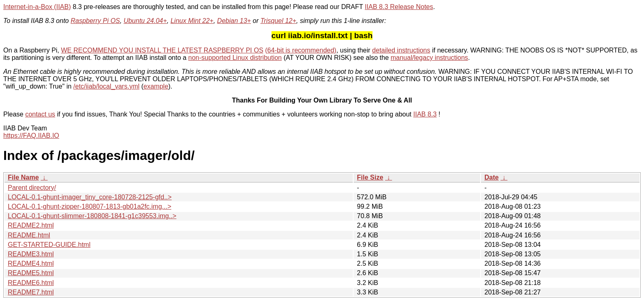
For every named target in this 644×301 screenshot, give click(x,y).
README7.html (31, 292)
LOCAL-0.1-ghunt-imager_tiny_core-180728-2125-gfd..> (90, 197)
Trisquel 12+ (278, 21)
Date (491, 177)
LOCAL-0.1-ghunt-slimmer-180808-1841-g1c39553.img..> (92, 216)
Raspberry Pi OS (95, 21)
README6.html (31, 283)
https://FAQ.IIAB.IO (31, 136)
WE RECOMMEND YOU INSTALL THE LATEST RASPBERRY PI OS (162, 50)
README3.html (31, 254)
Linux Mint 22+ (192, 21)
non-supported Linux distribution (235, 58)
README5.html (31, 273)
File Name (23, 177)
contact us (40, 114)
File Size (370, 177)
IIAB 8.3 (425, 114)
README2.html (31, 225)
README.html (29, 235)
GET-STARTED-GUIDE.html (49, 245)
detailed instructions (401, 50)
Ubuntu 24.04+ (145, 21)
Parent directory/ (32, 188)
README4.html (31, 263)
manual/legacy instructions (429, 58)
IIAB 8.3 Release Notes (399, 7)
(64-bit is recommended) (301, 50)
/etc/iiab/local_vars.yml (107, 86)
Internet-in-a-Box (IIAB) (37, 7)
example (156, 86)
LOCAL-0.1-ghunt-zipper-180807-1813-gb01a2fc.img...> (90, 206)
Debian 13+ (234, 21)
